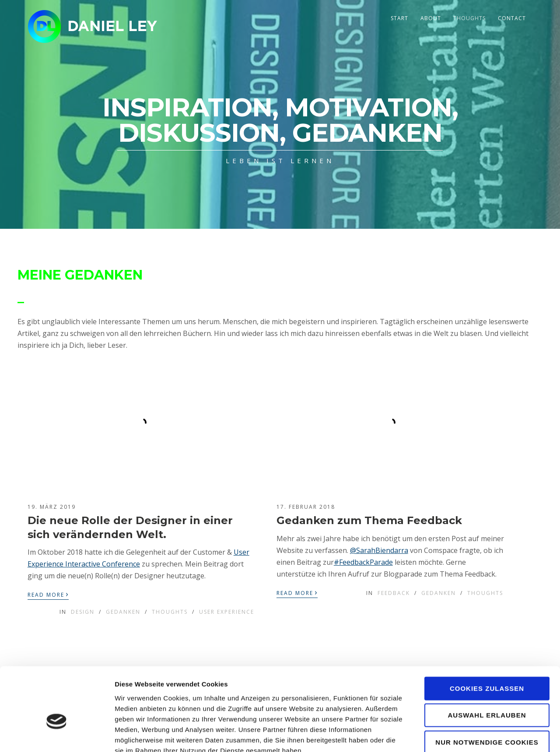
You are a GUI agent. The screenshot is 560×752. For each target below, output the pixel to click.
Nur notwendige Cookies (487, 691)
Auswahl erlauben (487, 664)
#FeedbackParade (363, 562)
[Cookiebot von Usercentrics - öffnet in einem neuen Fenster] (57, 735)
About (431, 18)
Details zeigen (465, 735)
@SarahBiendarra (379, 550)
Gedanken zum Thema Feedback (369, 520)
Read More (48, 594)
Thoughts (469, 18)
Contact (512, 18)
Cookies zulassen (487, 637)
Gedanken (123, 612)
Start (399, 18)
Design (83, 612)
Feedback (394, 593)
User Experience (227, 612)
